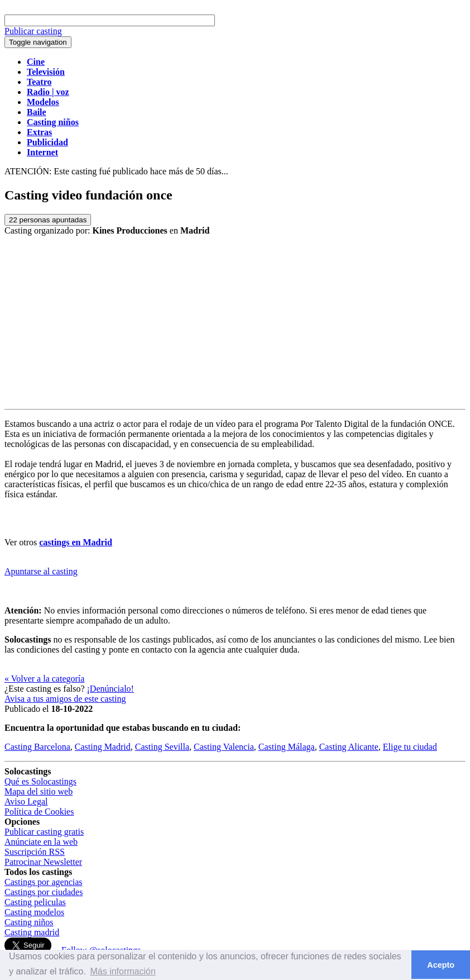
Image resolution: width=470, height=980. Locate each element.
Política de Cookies (39, 812)
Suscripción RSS (35, 852)
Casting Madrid (103, 747)
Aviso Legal (26, 801)
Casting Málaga (287, 747)
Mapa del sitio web (39, 791)
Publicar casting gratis (44, 832)
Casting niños (29, 922)
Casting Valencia (224, 747)
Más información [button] (123, 971)
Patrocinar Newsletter (43, 862)
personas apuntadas (48, 220)
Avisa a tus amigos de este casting (65, 699)
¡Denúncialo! (111, 689)
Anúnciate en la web (41, 842)
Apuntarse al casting (41, 571)
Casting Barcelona (37, 747)
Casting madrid (32, 932)
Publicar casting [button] (33, 31)
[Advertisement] (235, 325)
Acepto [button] (441, 965)
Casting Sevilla (162, 747)
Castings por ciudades (44, 892)
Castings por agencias (44, 882)
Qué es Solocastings (40, 781)
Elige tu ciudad (410, 747)
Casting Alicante (349, 747)
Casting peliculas (35, 902)
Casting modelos (34, 912)
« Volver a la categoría (44, 679)
